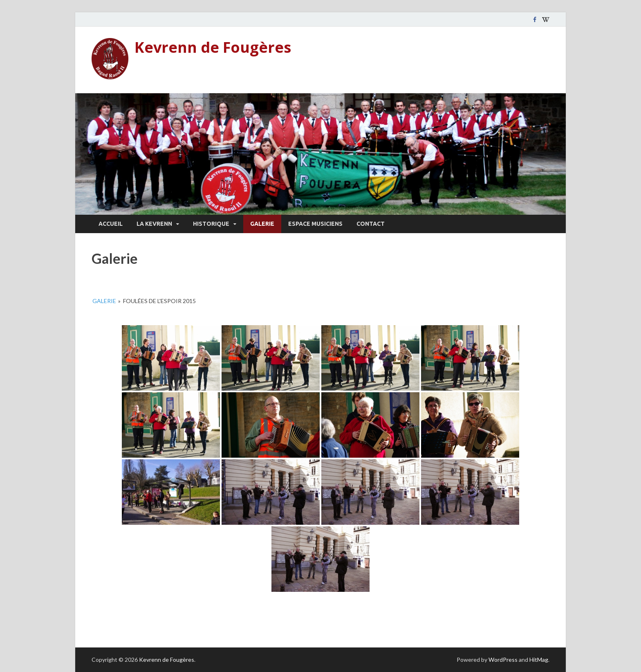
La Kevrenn (154, 224)
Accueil (111, 224)
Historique (211, 224)
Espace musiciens (315, 224)
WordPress (503, 660)
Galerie (262, 224)
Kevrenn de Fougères (213, 47)
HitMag (539, 660)
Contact (371, 224)
